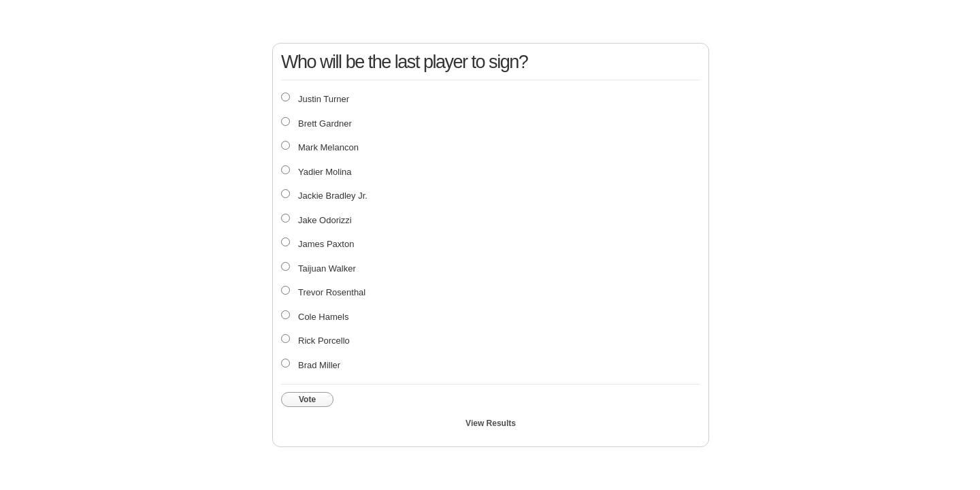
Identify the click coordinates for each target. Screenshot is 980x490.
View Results (491, 423)
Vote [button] (307, 399)
